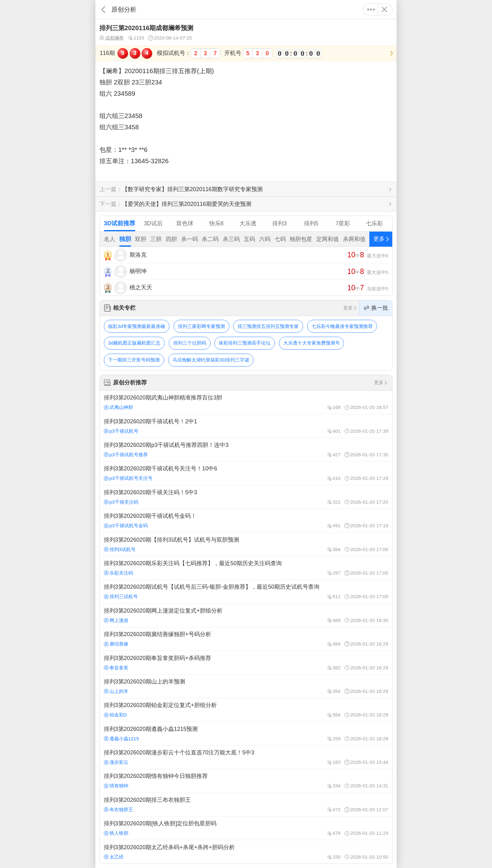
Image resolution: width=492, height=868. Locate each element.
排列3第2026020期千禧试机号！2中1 (246, 426)
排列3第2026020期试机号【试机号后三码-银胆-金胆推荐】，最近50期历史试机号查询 (246, 592)
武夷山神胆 (118, 407)
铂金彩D (115, 715)
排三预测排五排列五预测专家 (268, 326)
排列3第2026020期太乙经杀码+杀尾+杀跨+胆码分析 (246, 852)
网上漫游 (116, 620)
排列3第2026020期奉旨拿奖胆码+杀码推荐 (246, 662)
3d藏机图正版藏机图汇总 (134, 343)
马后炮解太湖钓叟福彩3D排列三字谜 (211, 360)
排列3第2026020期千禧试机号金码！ (246, 521)
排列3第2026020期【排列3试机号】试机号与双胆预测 (246, 544)
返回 (103, 9)
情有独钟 (116, 786)
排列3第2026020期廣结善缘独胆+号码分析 (246, 639)
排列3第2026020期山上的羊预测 (246, 686)
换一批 (376, 308)
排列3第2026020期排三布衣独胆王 (246, 805)
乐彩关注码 (118, 573)
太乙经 (114, 857)
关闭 (384, 9)
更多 (371, 9)
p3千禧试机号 (121, 431)
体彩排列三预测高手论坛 (245, 343)
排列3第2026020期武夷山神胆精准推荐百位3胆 (246, 402)
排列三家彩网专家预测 (201, 326)
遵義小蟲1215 (121, 739)
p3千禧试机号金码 (126, 525)
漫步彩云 (116, 762)
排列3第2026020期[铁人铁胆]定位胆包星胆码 (246, 828)
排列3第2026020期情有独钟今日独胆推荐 (246, 781)
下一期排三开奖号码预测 (134, 360)
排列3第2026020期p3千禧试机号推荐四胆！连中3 (246, 450)
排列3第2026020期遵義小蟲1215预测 (246, 733)
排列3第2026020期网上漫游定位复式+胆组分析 (246, 615)
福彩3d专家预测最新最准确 (136, 326)
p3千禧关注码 (121, 502)
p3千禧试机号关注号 (128, 478)
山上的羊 (116, 691)
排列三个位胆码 (190, 343)
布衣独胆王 (118, 809)
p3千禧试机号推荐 (126, 455)
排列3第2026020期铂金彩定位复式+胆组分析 (246, 710)
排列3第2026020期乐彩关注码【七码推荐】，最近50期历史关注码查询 (246, 568)
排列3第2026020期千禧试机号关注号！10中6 (246, 473)
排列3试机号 (120, 549)
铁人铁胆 (116, 833)
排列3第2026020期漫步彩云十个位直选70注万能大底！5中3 (246, 757)
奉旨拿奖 (116, 668)
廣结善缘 (116, 644)
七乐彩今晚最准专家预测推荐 (342, 326)
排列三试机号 (121, 596)
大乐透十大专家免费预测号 (312, 343)
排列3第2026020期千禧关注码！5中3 (246, 497)
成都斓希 (112, 38)
